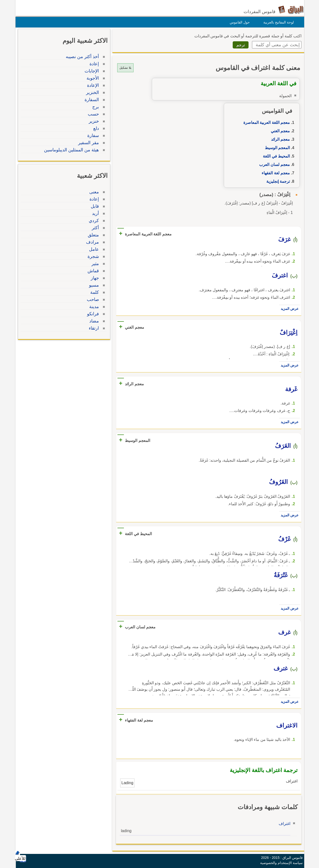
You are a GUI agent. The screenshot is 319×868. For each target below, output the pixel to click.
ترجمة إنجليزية (277, 181)
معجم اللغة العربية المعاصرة (265, 123)
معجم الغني (279, 131)
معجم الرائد (279, 139)
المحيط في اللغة (275, 156)
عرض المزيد (288, 309)
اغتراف (283, 824)
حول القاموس (239, 22)
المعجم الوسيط (276, 148)
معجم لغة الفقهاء (274, 173)
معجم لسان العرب (273, 165)
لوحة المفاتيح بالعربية (277, 22)
